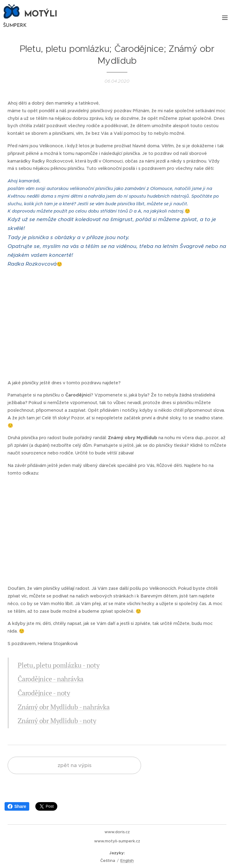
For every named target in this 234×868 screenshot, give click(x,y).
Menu (225, 18)
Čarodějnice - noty (44, 693)
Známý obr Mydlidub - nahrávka (64, 707)
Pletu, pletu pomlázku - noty (59, 665)
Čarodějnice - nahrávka (51, 679)
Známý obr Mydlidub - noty (57, 721)
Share (17, 806)
